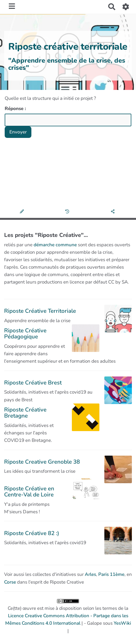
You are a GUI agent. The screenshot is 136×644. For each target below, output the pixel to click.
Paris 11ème (111, 574)
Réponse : (16, 109)
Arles (90, 574)
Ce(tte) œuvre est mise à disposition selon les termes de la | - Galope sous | (68, 616)
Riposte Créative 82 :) (32, 533)
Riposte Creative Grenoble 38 (42, 462)
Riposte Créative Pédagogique (25, 333)
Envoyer (18, 132)
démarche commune (55, 245)
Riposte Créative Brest (33, 383)
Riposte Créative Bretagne (25, 413)
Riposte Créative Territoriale (40, 311)
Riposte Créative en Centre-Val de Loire (29, 491)
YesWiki (122, 623)
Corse (10, 582)
